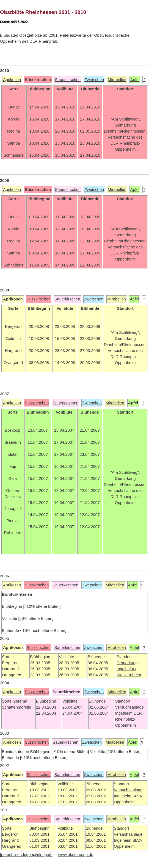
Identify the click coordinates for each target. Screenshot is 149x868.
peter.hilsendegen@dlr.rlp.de (27, 855)
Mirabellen (117, 80)
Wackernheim (129, 675)
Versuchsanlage (129, 707)
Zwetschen (94, 80)
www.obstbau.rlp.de (76, 855)
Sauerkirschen (68, 80)
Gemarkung (127, 663)
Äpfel (135, 80)
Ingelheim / (126, 669)
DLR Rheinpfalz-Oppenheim (129, 719)
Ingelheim (125, 713)
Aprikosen (12, 80)
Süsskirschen (39, 299)
